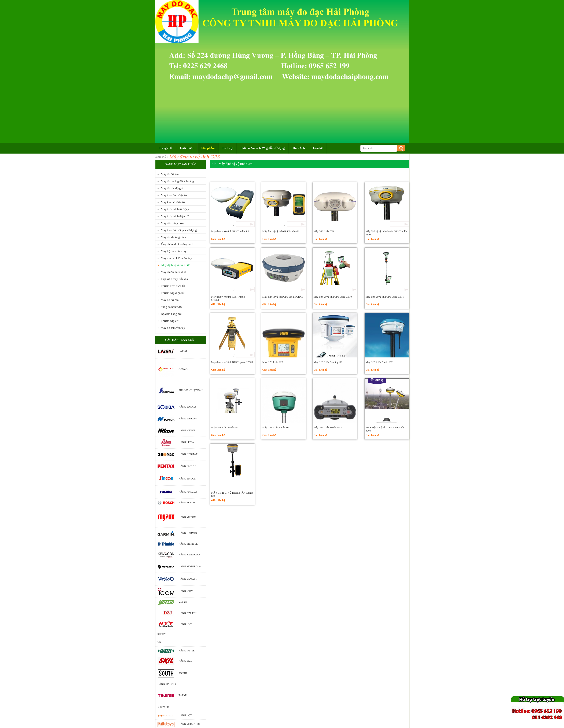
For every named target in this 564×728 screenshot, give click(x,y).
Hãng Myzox (187, 517)
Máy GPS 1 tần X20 (324, 231)
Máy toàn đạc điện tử (174, 195)
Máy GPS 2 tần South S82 (379, 362)
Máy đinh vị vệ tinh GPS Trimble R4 (281, 231)
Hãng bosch (187, 503)
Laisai (183, 351)
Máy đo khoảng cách (174, 237)
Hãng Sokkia (187, 407)
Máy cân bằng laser (173, 223)
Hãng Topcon (188, 419)
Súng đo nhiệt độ (171, 307)
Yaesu (183, 602)
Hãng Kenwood (189, 555)
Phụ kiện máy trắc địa (174, 279)
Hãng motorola (190, 567)
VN (159, 642)
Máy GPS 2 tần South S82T (226, 427)
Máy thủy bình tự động (175, 209)
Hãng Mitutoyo (189, 724)
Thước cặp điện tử (173, 293)
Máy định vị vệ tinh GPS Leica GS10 (333, 297)
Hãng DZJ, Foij (188, 613)
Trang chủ (161, 157)
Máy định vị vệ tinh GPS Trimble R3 (230, 231)
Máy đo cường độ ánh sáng (177, 181)
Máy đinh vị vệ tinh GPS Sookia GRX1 (283, 297)
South (183, 673)
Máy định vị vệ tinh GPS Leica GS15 (385, 297)
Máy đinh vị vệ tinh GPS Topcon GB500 (232, 362)
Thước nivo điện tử (173, 286)
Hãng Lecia (186, 442)
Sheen (162, 634)
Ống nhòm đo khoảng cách (177, 244)
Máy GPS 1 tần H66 (273, 362)
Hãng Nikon (187, 430)
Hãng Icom (186, 591)
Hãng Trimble (188, 544)
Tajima (183, 695)
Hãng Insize (187, 651)
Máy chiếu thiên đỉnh (174, 272)
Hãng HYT (185, 624)
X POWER (163, 707)
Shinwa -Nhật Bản (191, 390)
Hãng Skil (185, 661)
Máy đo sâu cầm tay (173, 328)
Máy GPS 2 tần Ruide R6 (276, 427)
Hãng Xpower (167, 684)
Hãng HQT (185, 715)
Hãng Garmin (188, 533)
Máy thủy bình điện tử (175, 216)
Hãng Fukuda (188, 492)
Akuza (183, 369)
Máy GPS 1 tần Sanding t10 (328, 362)
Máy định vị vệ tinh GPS (195, 157)
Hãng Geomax (188, 454)
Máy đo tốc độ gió (172, 188)
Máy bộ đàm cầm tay (174, 251)
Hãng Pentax (188, 466)
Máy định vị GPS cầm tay (176, 258)
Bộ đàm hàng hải (171, 314)
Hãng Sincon (187, 479)
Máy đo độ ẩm (170, 174)
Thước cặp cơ (170, 321)
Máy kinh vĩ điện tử (173, 202)
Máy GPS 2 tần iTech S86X (328, 427)
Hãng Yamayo (188, 579)
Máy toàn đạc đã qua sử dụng (179, 230)
